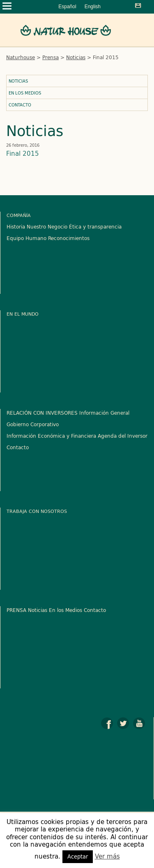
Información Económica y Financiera (51, 436)
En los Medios (25, 93)
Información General (104, 413)
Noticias (76, 57)
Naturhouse (21, 57)
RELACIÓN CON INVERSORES (42, 413)
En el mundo (23, 314)
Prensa (51, 57)
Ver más (107, 856)
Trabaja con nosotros (37, 511)
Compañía (19, 215)
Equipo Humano (26, 238)
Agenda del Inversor (123, 436)
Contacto (20, 105)
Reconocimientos (69, 238)
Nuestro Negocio (47, 226)
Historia (16, 226)
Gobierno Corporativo (33, 424)
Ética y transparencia (95, 226)
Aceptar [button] (78, 856)
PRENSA (16, 610)
